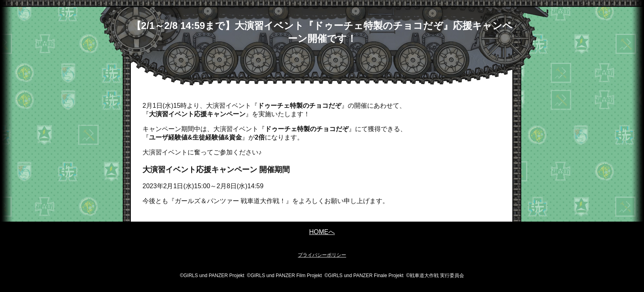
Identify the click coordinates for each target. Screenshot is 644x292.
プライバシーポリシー (322, 255)
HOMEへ (322, 232)
